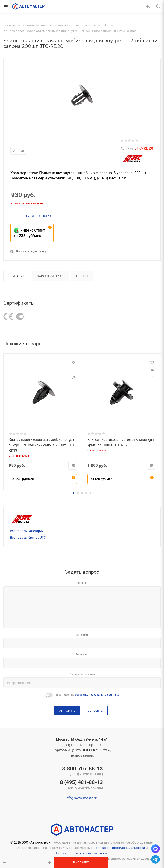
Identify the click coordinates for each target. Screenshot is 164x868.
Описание (17, 276)
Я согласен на (87, 695)
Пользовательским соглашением (82, 853)
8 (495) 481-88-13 (81, 785)
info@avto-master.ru (82, 798)
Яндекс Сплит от (30, 233)
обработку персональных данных (97, 695)
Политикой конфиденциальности (119, 848)
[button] (73, 493)
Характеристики (50, 276)
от (23, 479)
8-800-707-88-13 (81, 771)
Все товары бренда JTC (28, 538)
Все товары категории (27, 531)
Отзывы (82, 276)
